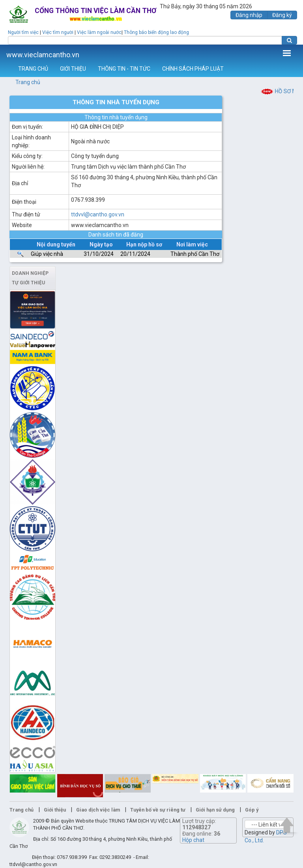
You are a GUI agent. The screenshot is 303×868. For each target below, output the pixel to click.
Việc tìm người (58, 32)
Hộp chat (193, 840)
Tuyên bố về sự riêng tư (158, 810)
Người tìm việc (23, 32)
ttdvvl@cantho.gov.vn (98, 214)
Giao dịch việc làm (98, 810)
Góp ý (252, 810)
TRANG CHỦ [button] (33, 69)
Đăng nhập (249, 15)
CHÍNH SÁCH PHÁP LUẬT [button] (193, 69)
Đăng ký (282, 15)
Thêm (287, 53)
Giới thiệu (55, 810)
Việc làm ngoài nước (99, 32)
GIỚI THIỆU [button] (73, 69)
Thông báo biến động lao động (156, 32)
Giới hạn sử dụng (215, 810)
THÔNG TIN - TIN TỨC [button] (124, 69)
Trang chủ (28, 82)
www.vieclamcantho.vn (43, 55)
